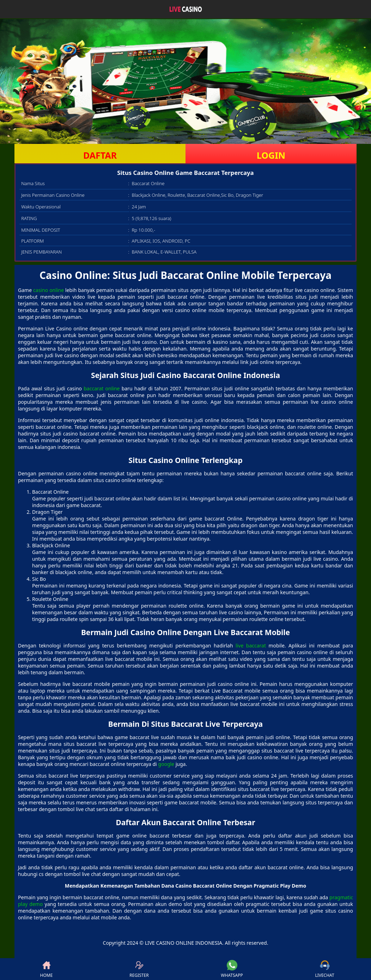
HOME (47, 969)
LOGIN (271, 155)
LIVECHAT (324, 969)
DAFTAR (100, 155)
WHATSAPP (232, 969)
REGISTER (139, 969)
